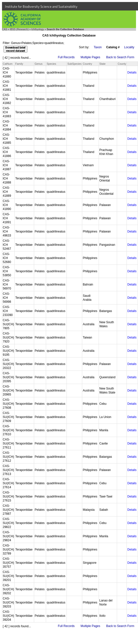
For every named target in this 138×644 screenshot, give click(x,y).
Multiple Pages (91, 57)
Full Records (66, 57)
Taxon (98, 47)
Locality (129, 47)
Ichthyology (38, 29)
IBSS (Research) (19, 29)
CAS (5, 29)
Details (132, 72)
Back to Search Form (120, 57)
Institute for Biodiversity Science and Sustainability (41, 6)
